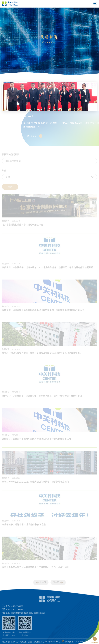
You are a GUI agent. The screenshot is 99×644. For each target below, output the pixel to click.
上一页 (41, 583)
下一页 (58, 583)
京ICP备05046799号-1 (53, 643)
